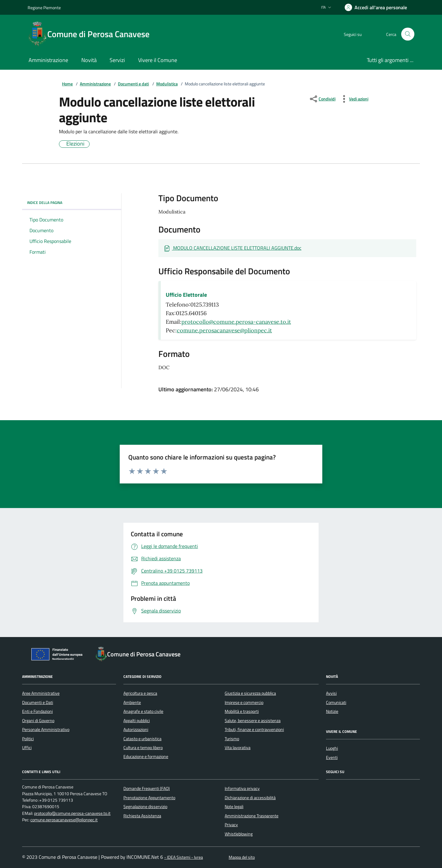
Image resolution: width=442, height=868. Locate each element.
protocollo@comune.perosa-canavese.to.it (236, 322)
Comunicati (336, 702)
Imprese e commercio (244, 702)
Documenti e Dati (38, 702)
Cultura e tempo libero (143, 748)
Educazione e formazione (146, 757)
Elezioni (75, 144)
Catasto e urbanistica (142, 739)
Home (67, 84)
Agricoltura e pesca (140, 693)
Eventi (332, 757)
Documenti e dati (133, 84)
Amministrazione (95, 84)
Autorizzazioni (136, 729)
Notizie (332, 711)
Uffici (27, 748)
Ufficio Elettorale (186, 295)
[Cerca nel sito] (408, 34)
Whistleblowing (239, 834)
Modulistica (167, 84)
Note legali (234, 807)
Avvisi (331, 693)
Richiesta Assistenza (142, 816)
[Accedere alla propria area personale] (376, 7)
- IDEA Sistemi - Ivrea (184, 857)
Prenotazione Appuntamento (149, 798)
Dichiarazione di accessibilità (250, 798)
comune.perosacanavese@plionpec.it (224, 330)
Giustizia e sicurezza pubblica (250, 693)
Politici (28, 739)
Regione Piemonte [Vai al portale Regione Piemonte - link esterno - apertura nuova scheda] (44, 8)
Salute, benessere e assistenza (253, 721)
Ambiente (132, 702)
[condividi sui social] (322, 99)
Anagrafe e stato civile (143, 711)
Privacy (231, 825)
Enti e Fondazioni (37, 711)
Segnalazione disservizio (145, 807)
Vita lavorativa (238, 748)
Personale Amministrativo (46, 729)
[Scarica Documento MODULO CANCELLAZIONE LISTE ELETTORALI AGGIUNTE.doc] (232, 248)
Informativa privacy (242, 788)
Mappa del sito (242, 857)
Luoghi (332, 748)
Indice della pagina (72, 203)
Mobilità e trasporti (242, 711)
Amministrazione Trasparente (252, 816)
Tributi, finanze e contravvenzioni (254, 729)
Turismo (232, 739)
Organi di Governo (38, 721)
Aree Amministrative (41, 693)
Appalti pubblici (137, 721)
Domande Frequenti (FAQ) (147, 788)
